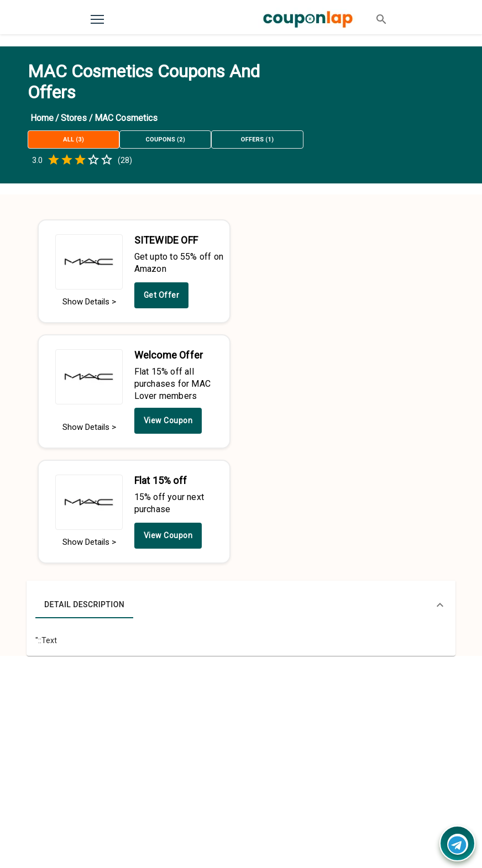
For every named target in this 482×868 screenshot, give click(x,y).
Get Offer (162, 295)
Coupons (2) (165, 140)
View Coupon (168, 420)
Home (42, 118)
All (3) (74, 140)
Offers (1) (257, 140)
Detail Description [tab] (84, 605)
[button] (241, 605)
